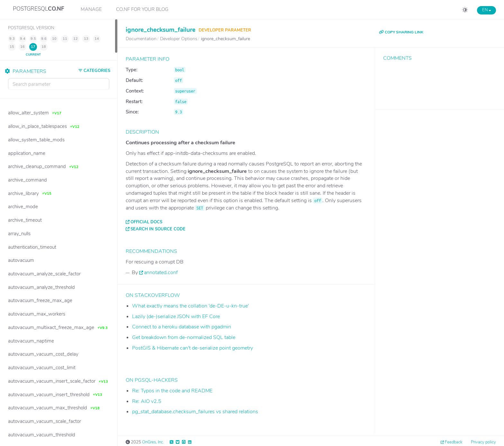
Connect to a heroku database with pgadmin (182, 327)
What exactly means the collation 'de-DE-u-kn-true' (190, 306)
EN (486, 10)
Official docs (146, 222)
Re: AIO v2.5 (147, 401)
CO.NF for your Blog (142, 9)
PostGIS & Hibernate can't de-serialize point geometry (193, 348)
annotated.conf (161, 272)
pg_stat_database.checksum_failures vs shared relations (195, 412)
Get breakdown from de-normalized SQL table (184, 337)
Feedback (454, 442)
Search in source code (158, 229)
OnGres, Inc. (153, 442)
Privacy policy (483, 442)
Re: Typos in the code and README (172, 391)
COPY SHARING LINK (401, 32)
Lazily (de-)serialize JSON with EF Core (176, 317)
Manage (91, 9)
